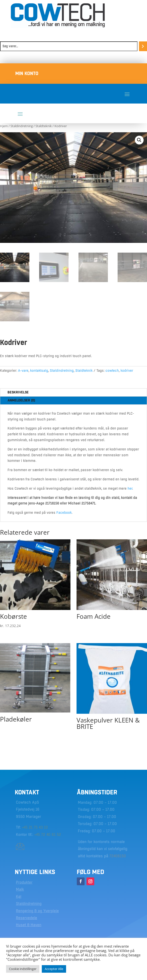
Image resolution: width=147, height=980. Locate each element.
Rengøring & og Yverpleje (37, 911)
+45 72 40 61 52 (48, 834)
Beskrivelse (18, 392)
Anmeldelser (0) (21, 400)
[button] (139, 140)
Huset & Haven (29, 925)
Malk (20, 890)
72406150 (117, 855)
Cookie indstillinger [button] (23, 969)
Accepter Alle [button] (54, 969)
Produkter (24, 883)
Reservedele (27, 918)
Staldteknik (44, 126)
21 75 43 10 (38, 827)
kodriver (127, 371)
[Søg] (143, 46)
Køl (19, 897)
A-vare (23, 371)
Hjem (4, 126)
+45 (26, 827)
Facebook (64, 513)
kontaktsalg (39, 371)
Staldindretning (22, 126)
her (130, 488)
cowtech (112, 371)
